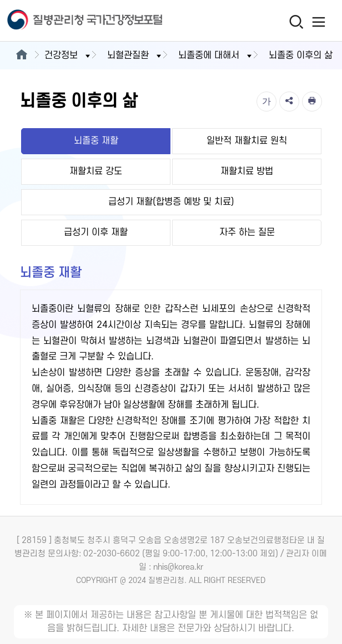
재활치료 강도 (96, 171)
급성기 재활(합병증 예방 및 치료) (171, 202)
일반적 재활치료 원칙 (247, 141)
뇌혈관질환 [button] (135, 55)
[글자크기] (266, 102)
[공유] (289, 102)
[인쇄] (312, 102)
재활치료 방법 (247, 171)
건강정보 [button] (68, 55)
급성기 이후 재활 (96, 232)
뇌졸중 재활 (96, 141)
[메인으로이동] (21, 55)
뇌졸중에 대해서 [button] (216, 55)
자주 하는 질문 (247, 232)
